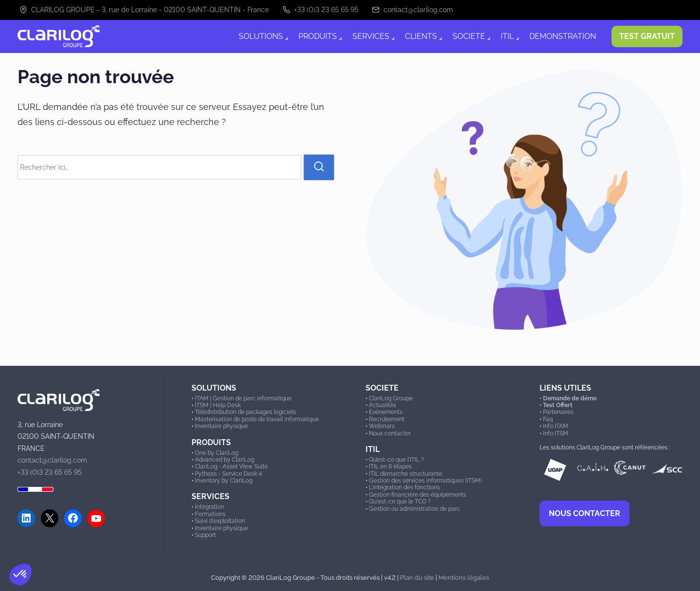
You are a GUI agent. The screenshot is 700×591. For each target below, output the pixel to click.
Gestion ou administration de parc (415, 509)
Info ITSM (556, 433)
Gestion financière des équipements (418, 495)
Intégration (210, 507)
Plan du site (417, 577)
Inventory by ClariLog (224, 481)
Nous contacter (390, 433)
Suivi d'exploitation (220, 521)
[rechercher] (319, 167)
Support (205, 535)
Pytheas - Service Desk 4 (228, 474)
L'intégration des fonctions (404, 487)
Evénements (386, 412)
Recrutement (387, 419)
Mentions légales (464, 577)
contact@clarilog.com (412, 10)
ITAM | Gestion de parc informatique (243, 398)
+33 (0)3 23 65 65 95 (320, 10)
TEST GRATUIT (647, 36)
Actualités (383, 405)
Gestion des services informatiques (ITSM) (425, 481)
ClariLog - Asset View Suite (231, 466)
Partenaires (558, 412)
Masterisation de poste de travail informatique (257, 419)
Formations (210, 514)
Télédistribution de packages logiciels (245, 412)
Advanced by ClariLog (225, 460)
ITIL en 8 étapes (390, 466)
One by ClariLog (217, 453)
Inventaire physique (221, 426)
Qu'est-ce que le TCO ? (400, 501)
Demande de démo (570, 398)
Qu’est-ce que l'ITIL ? (396, 460)
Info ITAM (556, 426)
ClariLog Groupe (391, 398)
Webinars (382, 426)
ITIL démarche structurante (406, 474)
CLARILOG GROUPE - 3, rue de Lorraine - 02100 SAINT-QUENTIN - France (144, 10)
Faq (548, 419)
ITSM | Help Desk (218, 405)
